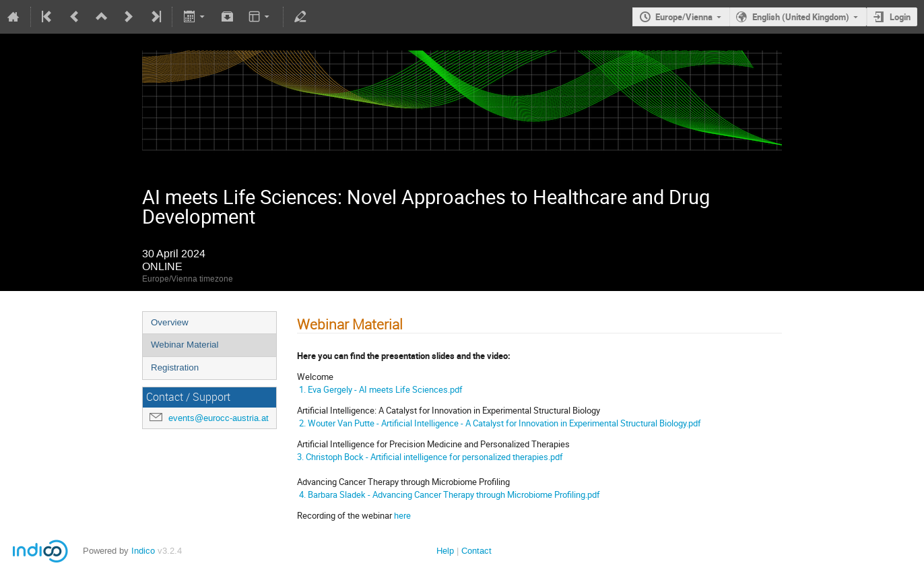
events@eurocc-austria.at (219, 418)
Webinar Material (185, 345)
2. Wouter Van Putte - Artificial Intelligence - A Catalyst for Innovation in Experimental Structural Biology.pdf (500, 423)
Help (445, 551)
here (402, 515)
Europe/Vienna (684, 17)
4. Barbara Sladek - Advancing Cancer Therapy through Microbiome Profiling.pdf (449, 494)
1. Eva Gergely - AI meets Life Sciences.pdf (380, 389)
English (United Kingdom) (801, 17)
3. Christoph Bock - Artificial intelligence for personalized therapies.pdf (430, 457)
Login (900, 17)
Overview (170, 322)
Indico (143, 551)
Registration (175, 367)
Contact (476, 551)
